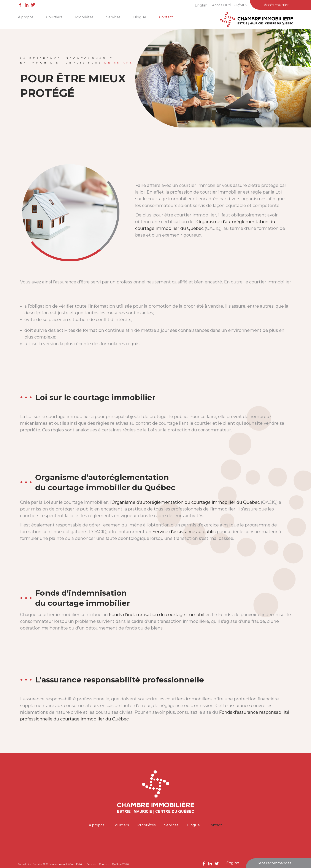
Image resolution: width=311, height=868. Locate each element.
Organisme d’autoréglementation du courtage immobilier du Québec (186, 502)
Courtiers (54, 17)
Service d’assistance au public (184, 532)
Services (113, 17)
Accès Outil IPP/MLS (230, 5)
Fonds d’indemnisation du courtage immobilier (159, 615)
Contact (166, 17)
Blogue (140, 17)
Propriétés (84, 17)
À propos (26, 17)
